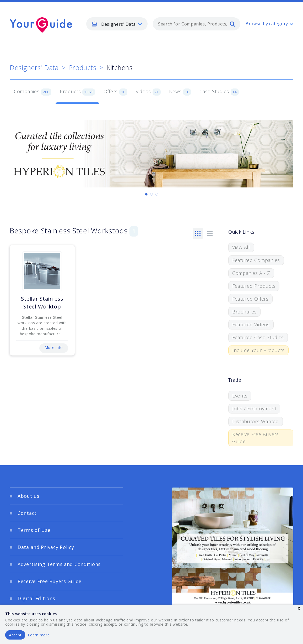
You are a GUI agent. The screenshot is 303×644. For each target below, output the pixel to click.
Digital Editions (36, 598)
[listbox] (117, 24)
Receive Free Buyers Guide (256, 438)
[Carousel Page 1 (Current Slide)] (146, 194)
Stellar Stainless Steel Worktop (42, 303)
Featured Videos (251, 324)
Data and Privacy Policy (46, 547)
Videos (148, 92)
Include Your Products (258, 350)
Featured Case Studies (258, 337)
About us (29, 496)
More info (54, 347)
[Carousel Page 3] (157, 194)
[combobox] (197, 24)
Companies (33, 92)
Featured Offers (250, 299)
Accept (15, 635)
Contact (27, 513)
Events (240, 396)
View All (241, 247)
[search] (232, 24)
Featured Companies (256, 260)
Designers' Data (34, 67)
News (180, 92)
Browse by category (267, 24)
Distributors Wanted (256, 421)
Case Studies (219, 92)
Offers (115, 92)
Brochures (244, 312)
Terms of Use (34, 530)
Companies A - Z (251, 273)
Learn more (39, 635)
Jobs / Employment (254, 409)
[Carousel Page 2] (151, 194)
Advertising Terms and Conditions (59, 564)
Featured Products (254, 286)
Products (83, 67)
